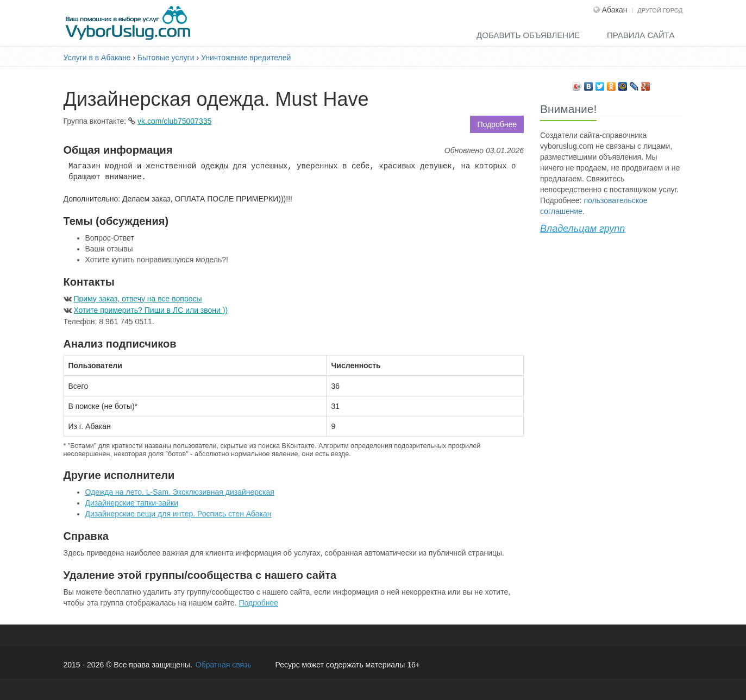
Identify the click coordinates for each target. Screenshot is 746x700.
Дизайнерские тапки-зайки (132, 503)
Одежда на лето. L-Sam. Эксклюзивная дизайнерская (180, 492)
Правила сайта (641, 35)
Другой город (660, 10)
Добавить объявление (528, 35)
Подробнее (497, 124)
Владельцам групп (582, 229)
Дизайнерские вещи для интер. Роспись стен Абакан (178, 514)
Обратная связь (224, 665)
